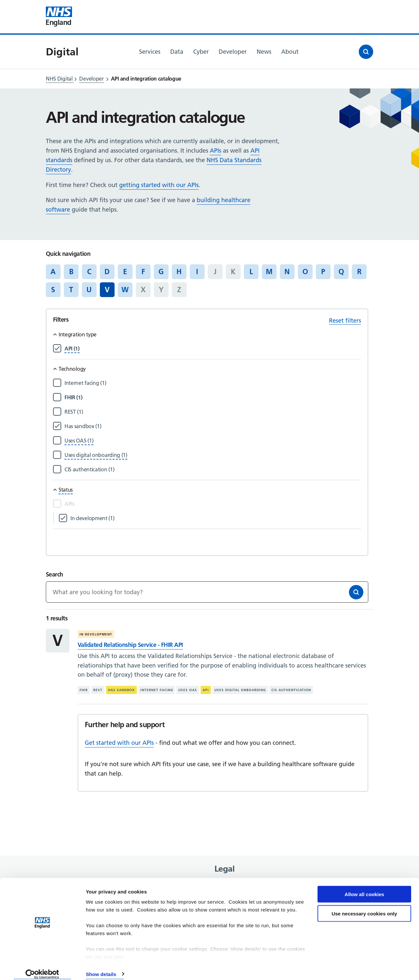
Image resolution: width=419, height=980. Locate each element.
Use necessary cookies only (364, 906)
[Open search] (366, 52)
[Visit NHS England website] (59, 17)
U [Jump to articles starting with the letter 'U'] (89, 290)
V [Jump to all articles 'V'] (107, 290)
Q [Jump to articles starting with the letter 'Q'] (341, 272)
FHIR (84, 690)
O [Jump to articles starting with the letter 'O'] (305, 272)
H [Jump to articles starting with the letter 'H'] (179, 272)
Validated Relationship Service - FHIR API (130, 645)
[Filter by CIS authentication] (213, 470)
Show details (101, 967)
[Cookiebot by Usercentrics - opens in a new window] (42, 967)
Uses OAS (188, 690)
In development (96, 634)
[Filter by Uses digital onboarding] (96, 455)
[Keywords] (207, 592)
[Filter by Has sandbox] (213, 426)
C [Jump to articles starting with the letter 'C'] (89, 272)
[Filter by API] (72, 349)
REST (98, 690)
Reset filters (345, 320)
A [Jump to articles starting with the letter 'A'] (53, 272)
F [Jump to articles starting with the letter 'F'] (143, 272)
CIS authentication (291, 690)
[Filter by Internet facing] (213, 383)
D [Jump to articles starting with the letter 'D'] (107, 272)
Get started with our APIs (119, 743)
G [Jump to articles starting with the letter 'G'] (161, 272)
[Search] (356, 592)
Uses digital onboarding (240, 690)
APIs (216, 151)
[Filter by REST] (213, 412)
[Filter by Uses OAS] (79, 441)
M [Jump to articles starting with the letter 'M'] (269, 272)
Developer (91, 79)
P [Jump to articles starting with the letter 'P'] (323, 272)
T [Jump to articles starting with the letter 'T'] (71, 290)
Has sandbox (121, 690)
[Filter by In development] (216, 518)
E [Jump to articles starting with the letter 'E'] (125, 272)
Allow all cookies (364, 887)
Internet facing (157, 690)
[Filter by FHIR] (213, 397)
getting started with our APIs (159, 185)
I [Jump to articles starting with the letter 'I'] (197, 272)
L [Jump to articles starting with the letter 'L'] (251, 272)
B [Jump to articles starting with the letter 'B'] (71, 272)
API (206, 690)
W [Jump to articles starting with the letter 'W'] (125, 290)
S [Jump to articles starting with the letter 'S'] (53, 290)
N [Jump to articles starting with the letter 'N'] (287, 272)
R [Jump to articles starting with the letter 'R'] (359, 272)
